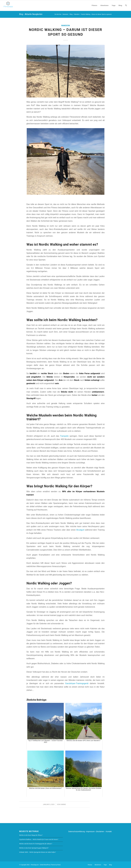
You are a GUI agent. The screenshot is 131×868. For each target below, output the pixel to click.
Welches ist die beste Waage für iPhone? (31, 835)
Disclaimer (100, 831)
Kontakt (109, 831)
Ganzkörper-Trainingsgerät (77, 683)
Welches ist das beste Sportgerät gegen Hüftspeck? (34, 848)
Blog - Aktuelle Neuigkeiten (31, 14)
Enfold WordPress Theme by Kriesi (50, 865)
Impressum (90, 831)
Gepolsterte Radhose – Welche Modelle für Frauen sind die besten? (39, 839)
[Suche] (126, 5)
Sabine (63, 804)
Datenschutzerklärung (76, 831)
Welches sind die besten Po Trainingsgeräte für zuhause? (36, 844)
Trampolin (64, 436)
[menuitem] (94, 5)
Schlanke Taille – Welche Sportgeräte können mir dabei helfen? (38, 852)
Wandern (66, 26)
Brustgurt (80, 530)
